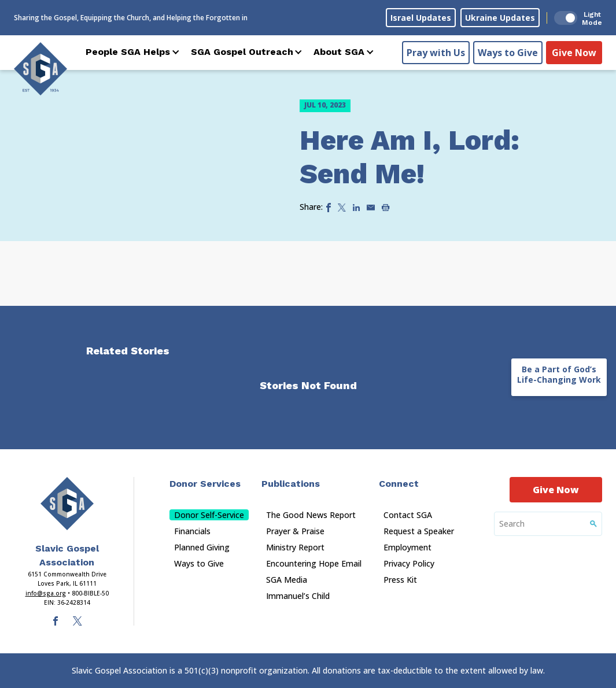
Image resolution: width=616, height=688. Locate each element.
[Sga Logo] (40, 69)
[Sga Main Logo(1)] (67, 504)
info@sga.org (46, 593)
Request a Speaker (419, 531)
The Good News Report (311, 515)
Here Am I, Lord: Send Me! (410, 157)
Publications (291, 484)
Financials (192, 531)
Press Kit (400, 580)
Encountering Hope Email (314, 563)
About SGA (339, 52)
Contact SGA (408, 515)
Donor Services (205, 484)
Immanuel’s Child (298, 596)
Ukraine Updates (500, 18)
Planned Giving (202, 547)
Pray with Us (436, 53)
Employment (407, 547)
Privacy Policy (409, 563)
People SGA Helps (128, 52)
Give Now (574, 53)
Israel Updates (421, 18)
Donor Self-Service (209, 515)
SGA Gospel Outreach (242, 52)
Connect (399, 484)
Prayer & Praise (295, 531)
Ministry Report (295, 547)
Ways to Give (508, 53)
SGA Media (287, 580)
